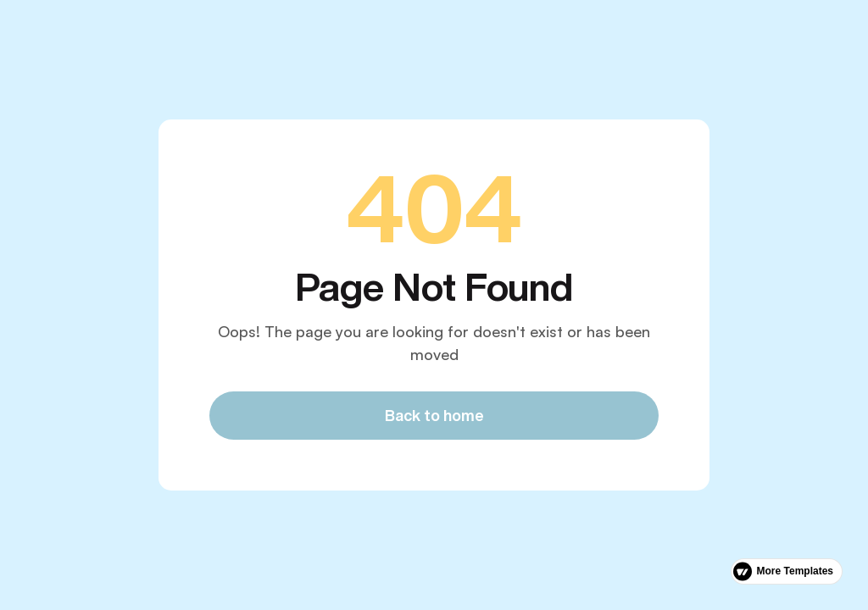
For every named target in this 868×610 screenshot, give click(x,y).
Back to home (434, 415)
